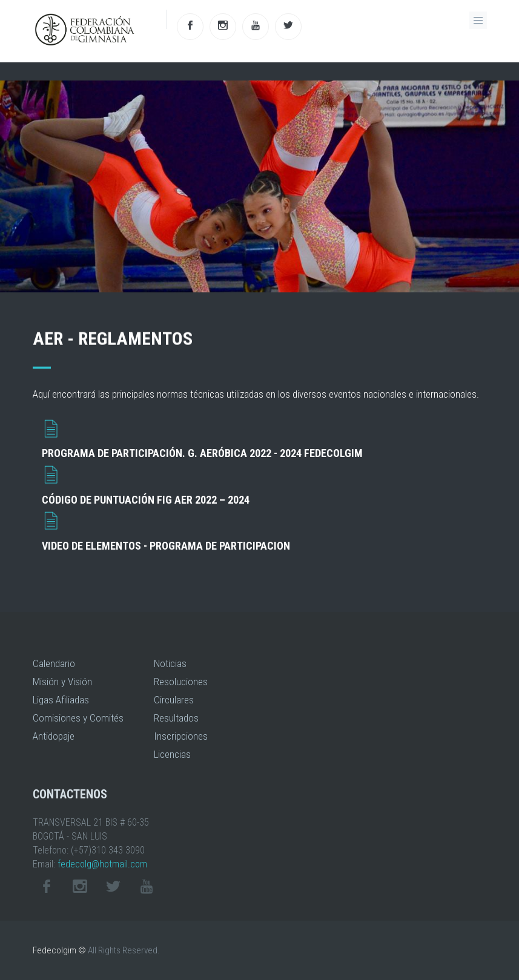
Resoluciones (181, 682)
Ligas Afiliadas (61, 700)
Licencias (172, 754)
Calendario (54, 663)
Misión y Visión (62, 682)
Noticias (170, 663)
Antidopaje (54, 736)
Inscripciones (181, 736)
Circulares (174, 700)
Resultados (176, 718)
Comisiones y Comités (78, 718)
